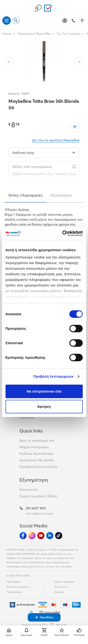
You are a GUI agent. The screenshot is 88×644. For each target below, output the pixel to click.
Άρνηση (44, 406)
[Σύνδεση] (65, 21)
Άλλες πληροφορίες (26, 195)
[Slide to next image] (79, 61)
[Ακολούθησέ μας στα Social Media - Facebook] (23, 536)
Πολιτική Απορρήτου (18, 587)
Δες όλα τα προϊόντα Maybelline (56, 140)
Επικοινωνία (29, 490)
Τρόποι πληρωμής (64, 582)
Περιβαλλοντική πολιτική (38, 467)
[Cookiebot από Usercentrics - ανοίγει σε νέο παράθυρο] (63, 233)
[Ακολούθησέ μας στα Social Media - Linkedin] (50, 536)
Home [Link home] (7, 34)
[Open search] (16, 21)
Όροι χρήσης (14, 582)
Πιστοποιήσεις (14, 592)
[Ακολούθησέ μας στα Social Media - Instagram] (32, 536)
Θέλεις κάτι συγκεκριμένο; (32, 167)
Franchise (27, 418)
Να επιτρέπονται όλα (44, 391)
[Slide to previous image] (9, 61)
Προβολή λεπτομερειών (54, 376)
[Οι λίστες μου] (75, 127)
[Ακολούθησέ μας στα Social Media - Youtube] (41, 536)
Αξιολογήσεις (61, 195)
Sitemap (59, 592)
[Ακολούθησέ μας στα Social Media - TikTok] (59, 536)
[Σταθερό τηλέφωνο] (73, 21)
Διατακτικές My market (37, 460)
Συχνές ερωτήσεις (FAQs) (38, 496)
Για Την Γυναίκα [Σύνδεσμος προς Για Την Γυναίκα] (68, 34)
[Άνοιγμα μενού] (7, 21)
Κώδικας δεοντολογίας (36, 454)
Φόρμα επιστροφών (34, 447)
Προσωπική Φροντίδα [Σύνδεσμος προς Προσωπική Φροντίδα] (34, 34)
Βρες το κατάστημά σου (37, 440)
